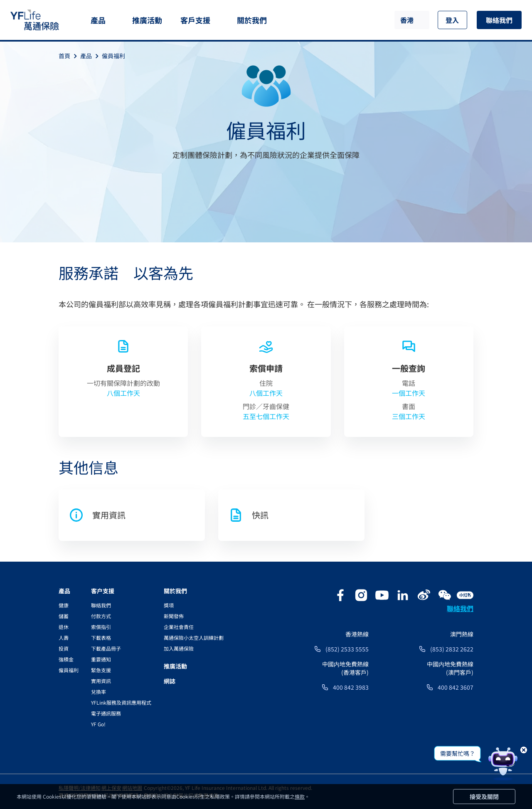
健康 (64, 605)
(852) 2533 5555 (347, 649)
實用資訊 (101, 681)
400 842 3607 (456, 687)
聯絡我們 (499, 20)
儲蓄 (64, 616)
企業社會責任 (179, 627)
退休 (64, 627)
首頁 (69, 56)
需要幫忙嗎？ (458, 753)
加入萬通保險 (179, 648)
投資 (64, 648)
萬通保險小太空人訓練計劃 (194, 638)
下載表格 (101, 638)
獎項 (169, 605)
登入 (452, 20)
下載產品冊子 (106, 648)
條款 (300, 796)
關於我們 (252, 20)
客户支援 (103, 591)
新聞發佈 (174, 616)
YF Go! (98, 724)
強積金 (66, 659)
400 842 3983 (351, 687)
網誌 (170, 681)
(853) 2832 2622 (452, 649)
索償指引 (101, 627)
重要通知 (101, 659)
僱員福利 (113, 56)
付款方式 (101, 616)
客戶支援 (195, 20)
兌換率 (99, 692)
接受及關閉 (484, 797)
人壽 (64, 638)
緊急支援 (101, 670)
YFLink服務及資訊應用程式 (121, 702)
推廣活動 (147, 20)
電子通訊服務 (106, 713)
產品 (98, 20)
